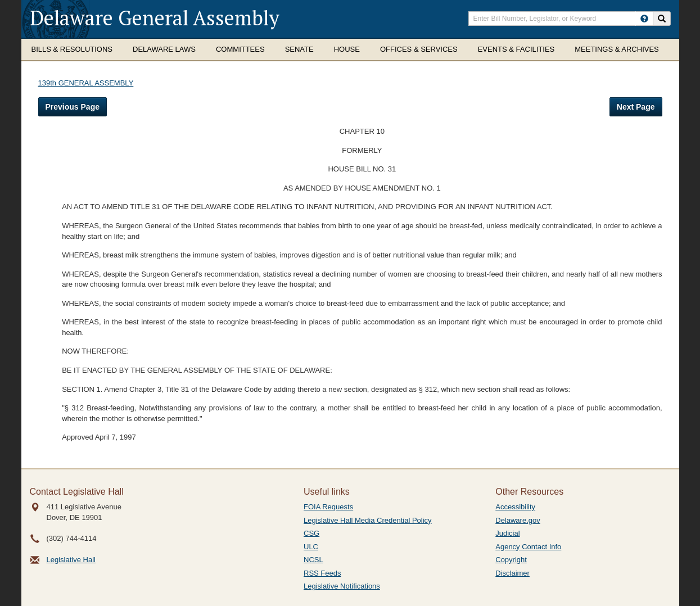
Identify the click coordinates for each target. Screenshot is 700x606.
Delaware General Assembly (155, 18)
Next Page (636, 107)
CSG (311, 533)
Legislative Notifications (342, 586)
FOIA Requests (328, 507)
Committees (240, 49)
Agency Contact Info (528, 547)
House (347, 49)
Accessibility (515, 507)
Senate (299, 49)
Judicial (507, 533)
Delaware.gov (518, 520)
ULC (311, 547)
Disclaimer (512, 573)
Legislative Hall (71, 560)
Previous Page (73, 107)
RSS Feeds (322, 573)
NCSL (313, 560)
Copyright (511, 560)
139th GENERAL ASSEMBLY (86, 83)
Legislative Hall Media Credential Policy (368, 520)
